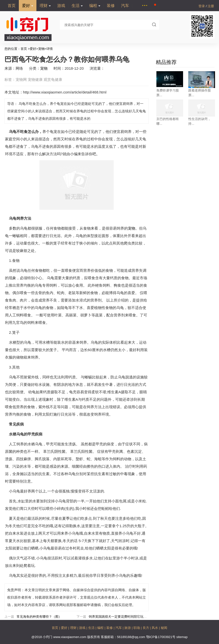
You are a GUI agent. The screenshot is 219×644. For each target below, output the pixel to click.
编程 (95, 6)
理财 (45, 6)
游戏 (61, 6)
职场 (137, 628)
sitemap (182, 637)
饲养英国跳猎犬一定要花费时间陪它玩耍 (118, 617)
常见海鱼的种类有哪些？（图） (39, 617)
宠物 (41, 49)
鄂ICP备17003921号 (161, 637)
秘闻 (164, 628)
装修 (111, 6)
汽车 (125, 6)
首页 (12, 6)
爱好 (28, 6)
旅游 (128, 628)
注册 (211, 6)
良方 (146, 628)
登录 (202, 6)
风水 (155, 628)
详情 (50, 49)
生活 (77, 6)
